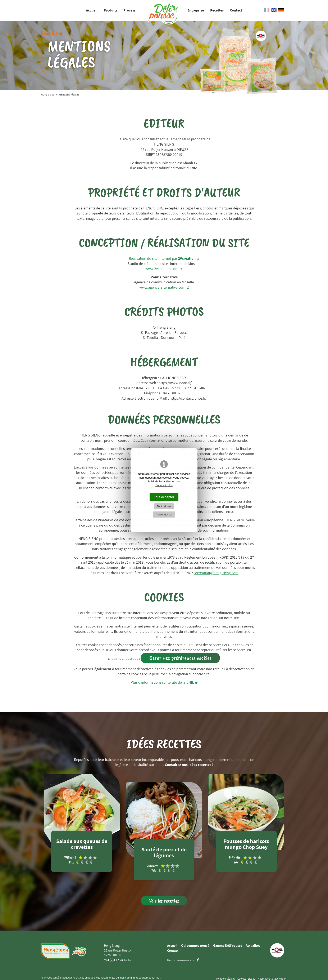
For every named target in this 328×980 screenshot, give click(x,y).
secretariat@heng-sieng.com (216, 573)
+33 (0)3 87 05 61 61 (117, 960)
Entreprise (196, 10)
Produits (110, 10)
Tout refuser (164, 506)
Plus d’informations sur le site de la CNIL (162, 682)
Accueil (92, 10)
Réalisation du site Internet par (162, 258)
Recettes (217, 10)
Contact (236, 10)
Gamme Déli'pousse (228, 946)
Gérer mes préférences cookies (180, 658)
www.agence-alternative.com (162, 287)
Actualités (253, 946)
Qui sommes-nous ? (195, 946)
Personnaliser (164, 515)
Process (129, 10)
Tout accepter (164, 497)
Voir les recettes (164, 901)
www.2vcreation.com (162, 269)
